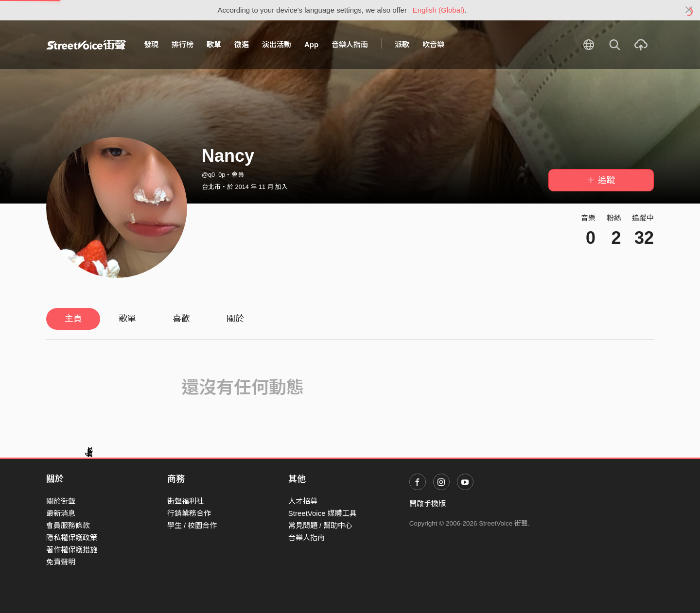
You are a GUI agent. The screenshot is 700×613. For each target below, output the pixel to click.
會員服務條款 (68, 525)
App (311, 44)
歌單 (214, 44)
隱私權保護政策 (72, 537)
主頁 (73, 319)
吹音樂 (433, 44)
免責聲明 (61, 562)
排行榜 (183, 44)
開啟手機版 (428, 503)
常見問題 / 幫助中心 (321, 525)
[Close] (689, 10)
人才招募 (303, 501)
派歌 (402, 44)
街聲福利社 (185, 501)
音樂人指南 (350, 44)
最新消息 (61, 513)
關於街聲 (61, 501)
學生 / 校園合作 (192, 525)
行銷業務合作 (189, 513)
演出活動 (277, 44)
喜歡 (181, 319)
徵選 (242, 44)
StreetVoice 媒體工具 (323, 513)
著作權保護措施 (72, 550)
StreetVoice (86, 45)
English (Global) (439, 10)
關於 (235, 319)
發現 (151, 44)
